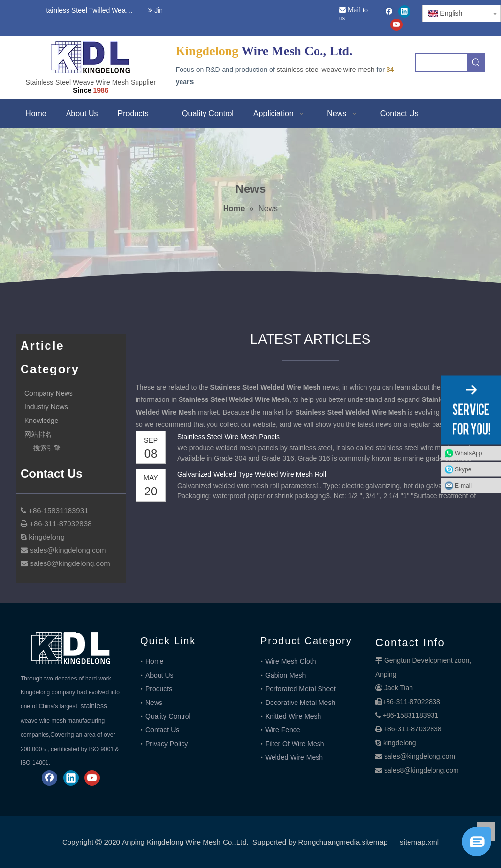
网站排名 (38, 434)
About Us (159, 675)
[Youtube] (397, 25)
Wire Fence (283, 730)
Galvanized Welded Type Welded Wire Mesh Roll (252, 474)
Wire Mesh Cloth (290, 661)
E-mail (463, 485)
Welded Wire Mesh (294, 757)
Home (154, 661)
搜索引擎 (47, 448)
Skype (463, 469)
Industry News (46, 407)
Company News (49, 393)
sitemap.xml (419, 842)
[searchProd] (442, 63)
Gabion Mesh (285, 675)
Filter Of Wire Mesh (295, 744)
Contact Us (162, 730)
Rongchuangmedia (329, 842)
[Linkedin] (404, 12)
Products (159, 689)
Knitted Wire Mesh (293, 716)
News (154, 703)
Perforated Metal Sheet (300, 689)
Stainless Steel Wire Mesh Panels (228, 437)
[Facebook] (389, 12)
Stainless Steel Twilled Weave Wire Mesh (88, 10)
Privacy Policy (167, 744)
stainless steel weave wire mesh (326, 70)
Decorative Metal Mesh (300, 703)
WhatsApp (468, 453)
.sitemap (374, 842)
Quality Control (168, 716)
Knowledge (41, 421)
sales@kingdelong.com (420, 756)
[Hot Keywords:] (476, 63)
